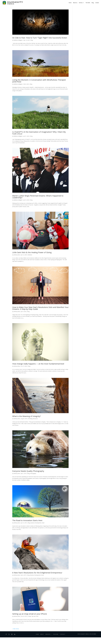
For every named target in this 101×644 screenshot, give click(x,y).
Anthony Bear (17, 255)
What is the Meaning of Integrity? (26, 416)
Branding (30, 419)
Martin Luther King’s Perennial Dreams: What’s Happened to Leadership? (38, 197)
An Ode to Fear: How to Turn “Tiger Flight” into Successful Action (40, 38)
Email (43, 523)
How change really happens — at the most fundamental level (38, 364)
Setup (30, 616)
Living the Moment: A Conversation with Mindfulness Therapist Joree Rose (39, 81)
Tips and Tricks (35, 616)
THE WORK (56, 634)
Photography (33, 473)
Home (70, 3)
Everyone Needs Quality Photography (28, 471)
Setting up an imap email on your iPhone (30, 614)
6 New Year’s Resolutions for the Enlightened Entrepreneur (37, 573)
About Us (75, 3)
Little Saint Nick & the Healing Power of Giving (32, 252)
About (42, 634)
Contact (97, 3)
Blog (93, 3)
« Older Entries (16, 629)
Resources (35, 419)
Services (81, 3)
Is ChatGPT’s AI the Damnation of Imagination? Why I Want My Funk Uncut (39, 133)
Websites (30, 255)
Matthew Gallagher (18, 40)
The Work (88, 3)
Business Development (36, 523)
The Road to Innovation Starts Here (27, 520)
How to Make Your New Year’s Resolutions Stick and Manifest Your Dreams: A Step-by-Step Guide (40, 308)
